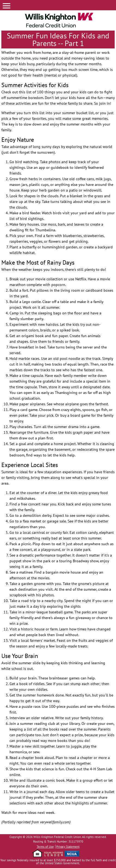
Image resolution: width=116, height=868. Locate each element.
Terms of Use (45, 847)
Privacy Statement (68, 847)
